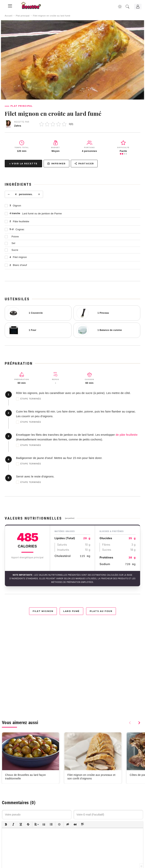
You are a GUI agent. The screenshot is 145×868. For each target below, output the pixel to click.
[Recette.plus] (34, 7)
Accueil (9, 16)
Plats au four (101, 611)
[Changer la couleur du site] (120, 7)
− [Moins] (9, 194)
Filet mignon (43, 611)
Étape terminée (29, 399)
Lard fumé (71, 611)
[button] (6, 824)
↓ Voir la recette (23, 164)
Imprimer (56, 164)
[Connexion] (138, 7)
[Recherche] (127, 7)
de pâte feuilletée (127, 435)
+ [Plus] (39, 194)
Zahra (18, 126)
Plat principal (23, 16)
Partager (84, 164)
